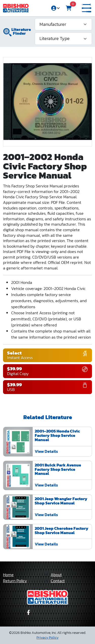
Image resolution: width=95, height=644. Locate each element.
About (56, 575)
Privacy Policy (48, 638)
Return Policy (15, 581)
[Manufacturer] (63, 24)
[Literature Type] (63, 38)
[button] (87, 8)
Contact (58, 581)
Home (8, 575)
